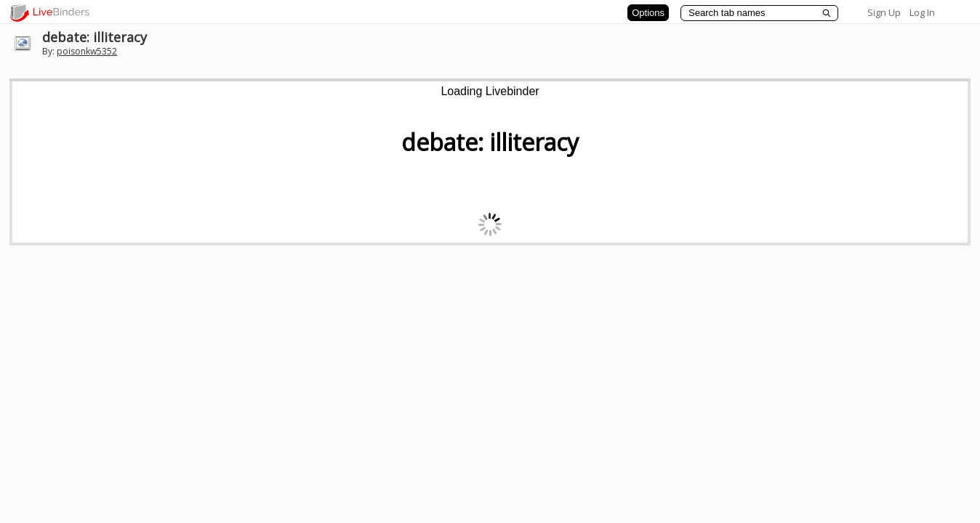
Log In (922, 12)
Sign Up (884, 12)
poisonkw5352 (87, 51)
